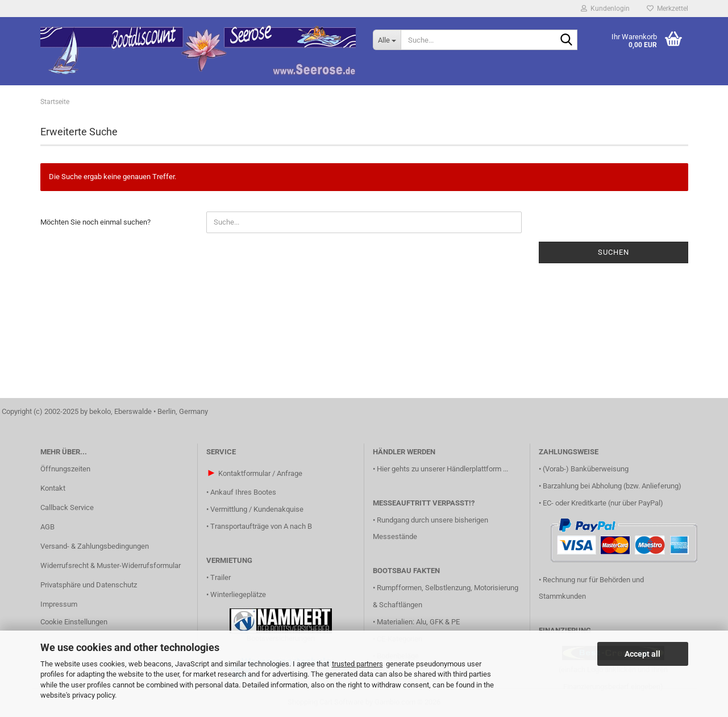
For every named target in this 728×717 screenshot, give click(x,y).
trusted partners (357, 664)
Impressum (59, 604)
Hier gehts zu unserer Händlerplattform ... (442, 469)
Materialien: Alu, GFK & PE (418, 622)
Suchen (613, 252)
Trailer (221, 577)
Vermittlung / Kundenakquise (257, 509)
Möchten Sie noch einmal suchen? (95, 222)
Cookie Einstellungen (74, 622)
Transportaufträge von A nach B (261, 526)
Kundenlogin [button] (605, 9)
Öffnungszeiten (65, 469)
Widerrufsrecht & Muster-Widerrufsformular (111, 565)
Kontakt (53, 488)
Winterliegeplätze (238, 594)
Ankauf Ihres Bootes (243, 492)
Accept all (642, 654)
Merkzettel (667, 9)
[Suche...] (387, 40)
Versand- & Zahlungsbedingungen (95, 546)
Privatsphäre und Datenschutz (89, 585)
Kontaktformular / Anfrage (260, 473)
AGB (47, 527)
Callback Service (67, 507)
